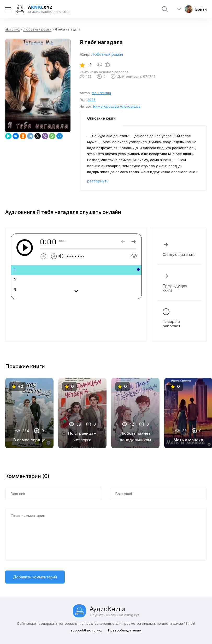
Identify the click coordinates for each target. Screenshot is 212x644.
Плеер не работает (179, 318)
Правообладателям (125, 630)
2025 (91, 100)
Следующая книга (179, 249)
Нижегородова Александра (117, 106)
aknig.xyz (13, 29)
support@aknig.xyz (86, 630)
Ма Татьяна (101, 93)
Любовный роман (37, 29)
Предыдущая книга (179, 283)
